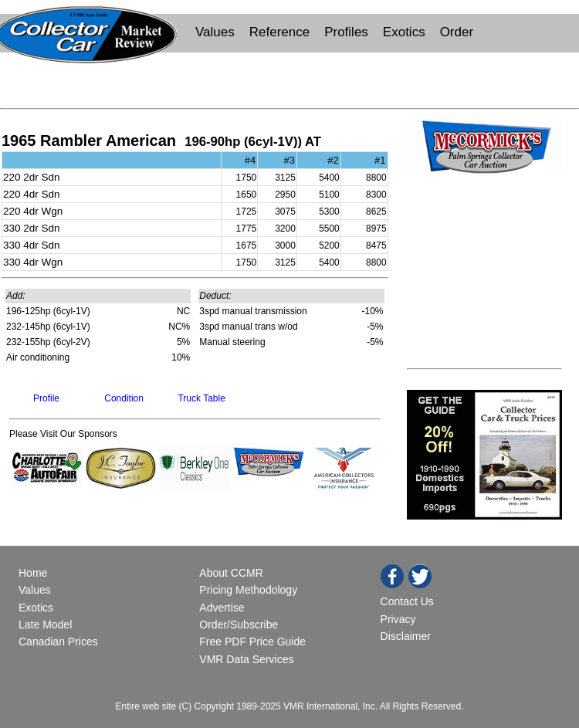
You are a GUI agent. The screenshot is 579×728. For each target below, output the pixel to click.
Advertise (222, 608)
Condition (124, 398)
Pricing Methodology (248, 590)
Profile (46, 398)
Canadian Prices (58, 642)
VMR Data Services (246, 659)
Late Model (45, 625)
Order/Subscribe (239, 625)
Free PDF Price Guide (252, 642)
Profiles (346, 32)
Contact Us (407, 601)
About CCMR (231, 573)
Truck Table (201, 398)
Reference (279, 32)
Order (457, 32)
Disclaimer (406, 636)
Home (34, 573)
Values (215, 32)
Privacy (398, 619)
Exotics (404, 32)
